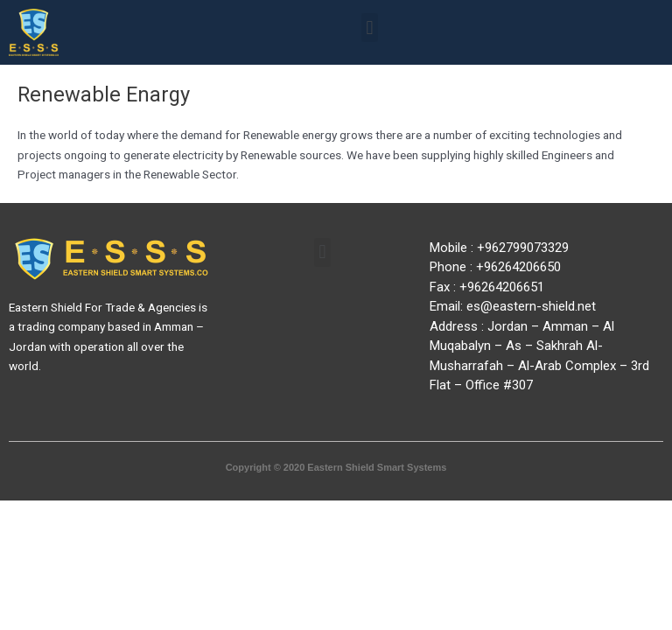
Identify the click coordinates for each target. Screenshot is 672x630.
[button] (370, 28)
